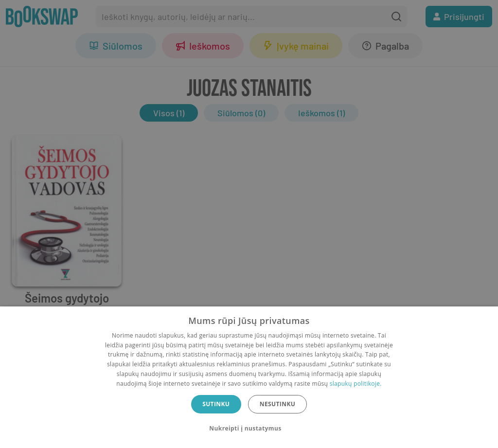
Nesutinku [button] (277, 404)
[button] (249, 429)
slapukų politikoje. (356, 384)
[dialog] (249, 377)
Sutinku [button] (216, 404)
